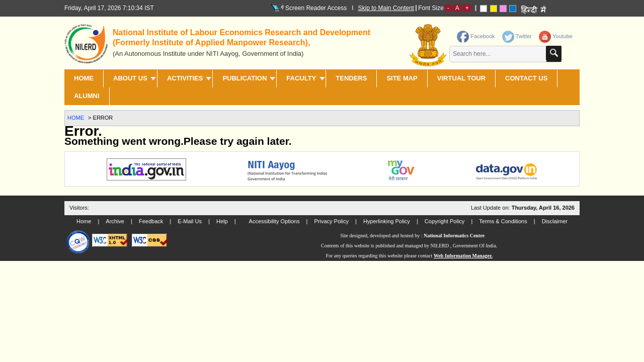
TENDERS (351, 78)
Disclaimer (555, 221)
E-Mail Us (190, 221)
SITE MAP (402, 78)
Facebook (476, 36)
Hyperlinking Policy (387, 221)
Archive (115, 221)
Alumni (87, 96)
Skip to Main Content (386, 8)
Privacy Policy (331, 221)
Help (222, 221)
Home (84, 78)
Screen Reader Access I (317, 8)
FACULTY (301, 78)
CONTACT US (526, 78)
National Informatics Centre (454, 236)
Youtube (556, 36)
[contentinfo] (494, 47)
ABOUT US (130, 78)
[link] (518, 34)
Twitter (517, 36)
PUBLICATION (245, 78)
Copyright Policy (445, 221)
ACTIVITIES (185, 78)
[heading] (247, 42)
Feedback (151, 221)
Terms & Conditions (503, 221)
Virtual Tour (461, 78)
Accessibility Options (274, 221)
